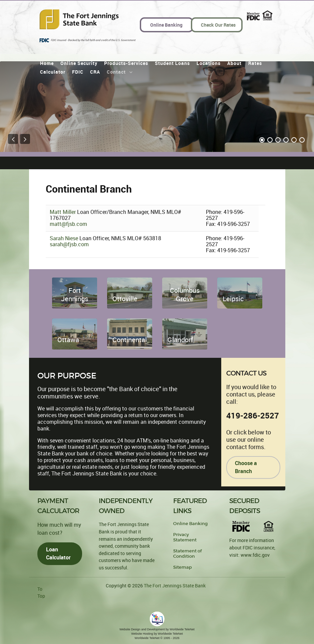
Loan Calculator (58, 554)
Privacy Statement (185, 537)
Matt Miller (63, 212)
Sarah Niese (65, 238)
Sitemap (183, 567)
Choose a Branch (246, 467)
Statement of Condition (187, 554)
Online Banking (190, 524)
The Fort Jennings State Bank (175, 586)
